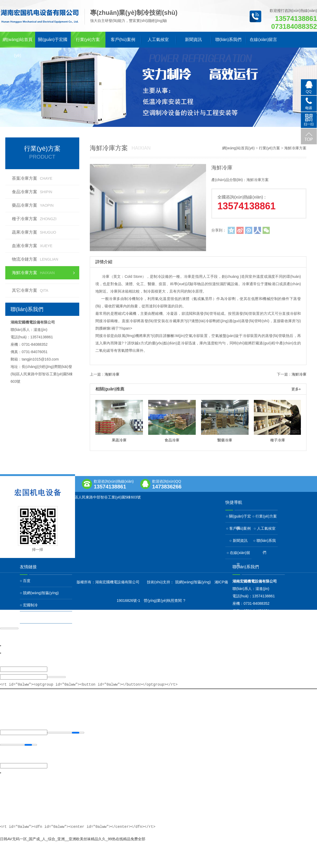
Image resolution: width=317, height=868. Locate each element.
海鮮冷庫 (112, 374)
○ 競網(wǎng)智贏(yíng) (39, 593)
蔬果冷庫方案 (34, 232)
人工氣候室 (158, 40)
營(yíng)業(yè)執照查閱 (163, 601)
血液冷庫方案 (32, 246)
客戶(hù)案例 (123, 40)
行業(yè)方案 (88, 40)
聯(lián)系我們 (229, 40)
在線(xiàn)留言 (263, 40)
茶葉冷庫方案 (32, 178)
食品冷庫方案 (32, 192)
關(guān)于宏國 (53, 40)
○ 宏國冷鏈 (29, 617)
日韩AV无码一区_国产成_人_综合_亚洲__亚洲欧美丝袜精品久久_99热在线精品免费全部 (73, 838)
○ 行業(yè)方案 (264, 516)
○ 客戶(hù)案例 (238, 528)
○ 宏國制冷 (29, 605)
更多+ (296, 389)
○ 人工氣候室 (264, 528)
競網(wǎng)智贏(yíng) (193, 582)
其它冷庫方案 (30, 290)
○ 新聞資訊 (238, 541)
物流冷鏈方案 (35, 259)
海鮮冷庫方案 (33, 273)
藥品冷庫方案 (33, 205)
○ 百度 (25, 581)
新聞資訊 (193, 40)
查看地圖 (26, 502)
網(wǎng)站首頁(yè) (18, 42)
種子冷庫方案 (34, 219)
